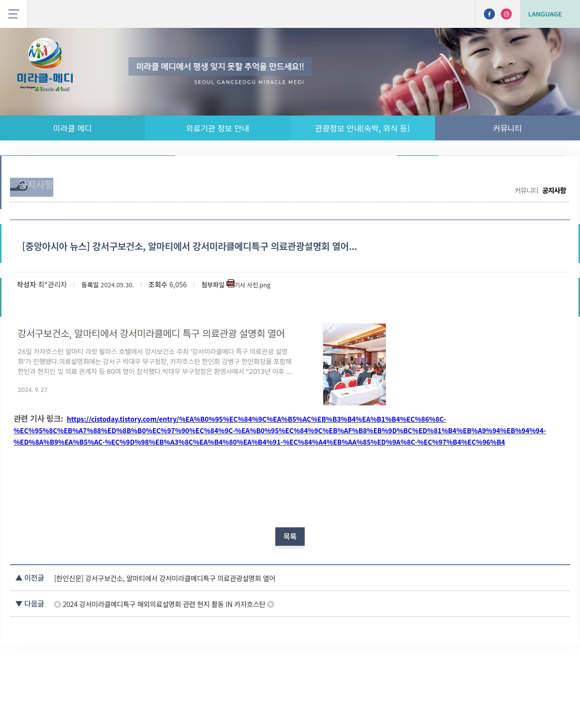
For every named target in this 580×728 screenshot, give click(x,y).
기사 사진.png (271, 309)
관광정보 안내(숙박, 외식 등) (363, 128)
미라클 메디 (73, 128)
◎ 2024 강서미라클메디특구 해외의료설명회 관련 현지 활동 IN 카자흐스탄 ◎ (204, 655)
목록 (290, 581)
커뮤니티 (508, 128)
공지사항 (417, 171)
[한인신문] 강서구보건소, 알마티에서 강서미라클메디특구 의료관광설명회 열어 (205, 629)
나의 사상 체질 (534, 171)
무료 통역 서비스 (470, 171)
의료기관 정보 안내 (218, 128)
